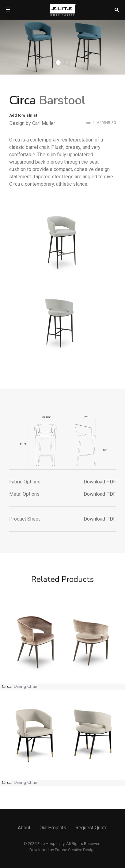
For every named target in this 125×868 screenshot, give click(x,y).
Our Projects (53, 828)
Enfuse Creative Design (75, 850)
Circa (20, 686)
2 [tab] (67, 63)
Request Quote (91, 828)
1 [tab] (58, 63)
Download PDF (100, 482)
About (24, 828)
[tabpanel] (63, 47)
